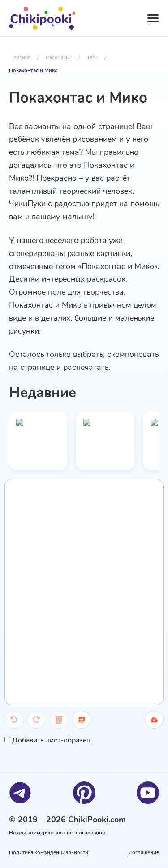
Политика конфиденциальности (49, 852)
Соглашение (144, 852)
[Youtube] (148, 793)
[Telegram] (20, 793)
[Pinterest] (84, 793)
